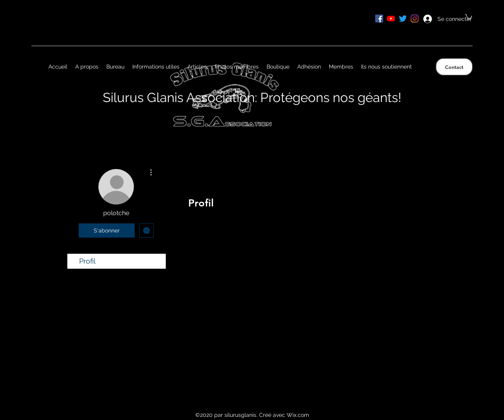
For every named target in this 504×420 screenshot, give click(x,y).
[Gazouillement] (403, 19)
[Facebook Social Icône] (379, 19)
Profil (87, 261)
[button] (469, 17)
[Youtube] (391, 19)
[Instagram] (415, 19)
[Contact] (454, 67)
